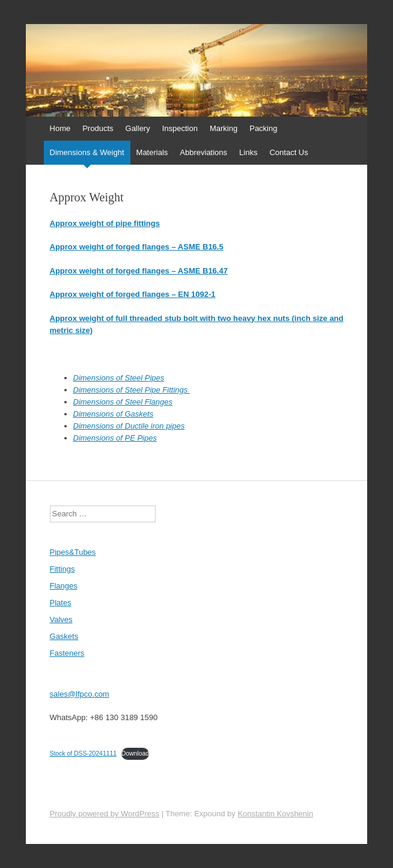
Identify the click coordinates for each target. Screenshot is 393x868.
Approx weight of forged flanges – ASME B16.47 (139, 271)
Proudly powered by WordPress (105, 814)
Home (60, 128)
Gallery (138, 128)
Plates (61, 603)
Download (135, 753)
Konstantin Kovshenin (275, 814)
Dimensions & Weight (87, 152)
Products (98, 128)
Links (248, 152)
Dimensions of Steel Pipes (119, 378)
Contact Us (288, 152)
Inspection (180, 128)
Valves (61, 619)
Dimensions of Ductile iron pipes (129, 426)
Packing (263, 128)
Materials (152, 152)
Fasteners (67, 653)
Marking (224, 128)
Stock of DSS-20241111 (83, 753)
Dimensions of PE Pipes (115, 438)
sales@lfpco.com (80, 694)
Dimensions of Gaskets (114, 414)
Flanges (64, 586)
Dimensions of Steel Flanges (123, 402)
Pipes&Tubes (73, 552)
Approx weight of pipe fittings (105, 223)
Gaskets (64, 636)
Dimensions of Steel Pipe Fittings (132, 390)
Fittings (62, 569)
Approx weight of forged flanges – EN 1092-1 (133, 294)
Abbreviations (203, 152)
